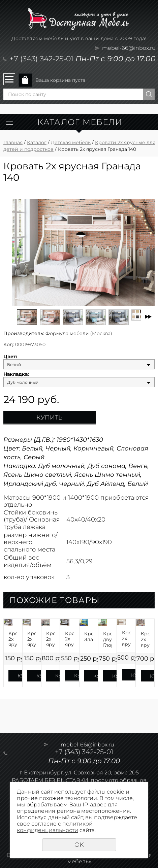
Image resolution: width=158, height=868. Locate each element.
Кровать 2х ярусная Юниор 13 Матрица (126, 638)
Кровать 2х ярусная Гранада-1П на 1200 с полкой (13, 639)
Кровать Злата (89, 637)
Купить (50, 418)
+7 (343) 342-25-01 (41, 59)
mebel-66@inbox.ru (129, 48)
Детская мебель (71, 142)
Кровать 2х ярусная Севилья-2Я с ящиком (51, 639)
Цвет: (10, 357)
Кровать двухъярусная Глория (107, 639)
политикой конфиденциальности (55, 827)
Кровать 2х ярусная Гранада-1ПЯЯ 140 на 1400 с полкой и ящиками (32, 639)
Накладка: (16, 374)
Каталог (37, 142)
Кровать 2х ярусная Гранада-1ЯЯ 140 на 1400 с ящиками (69, 639)
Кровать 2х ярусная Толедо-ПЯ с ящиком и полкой (145, 639)
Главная (13, 142)
